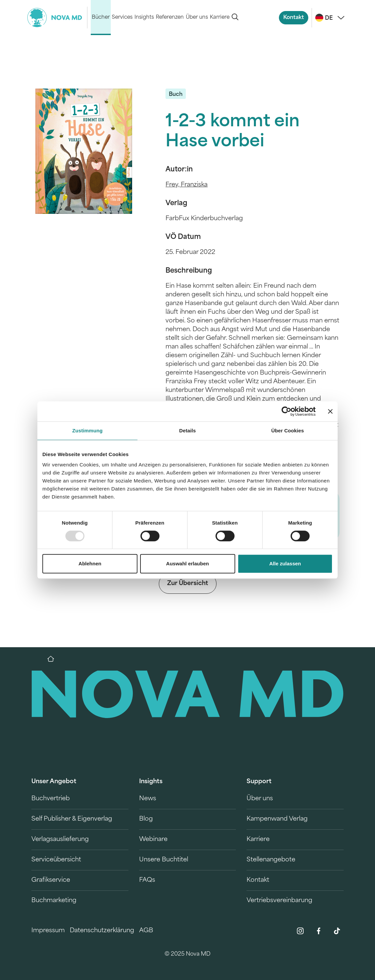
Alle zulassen (285, 564)
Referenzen (170, 18)
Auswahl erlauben (187, 564)
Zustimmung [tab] (88, 431)
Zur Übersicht (188, 584)
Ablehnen (90, 564)
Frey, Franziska (186, 185)
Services (122, 18)
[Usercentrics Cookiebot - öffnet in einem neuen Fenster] (286, 411)
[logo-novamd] (57, 18)
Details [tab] (187, 431)
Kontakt (294, 18)
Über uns (197, 18)
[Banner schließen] (330, 411)
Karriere (220, 18)
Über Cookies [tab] (288, 431)
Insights (144, 18)
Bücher (101, 18)
